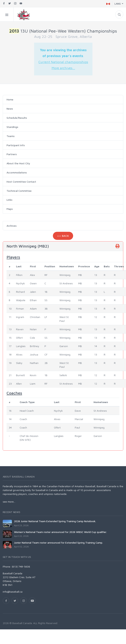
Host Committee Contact (21, 182)
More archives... (63, 68)
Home (10, 99)
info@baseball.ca (13, 592)
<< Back (63, 236)
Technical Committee (19, 191)
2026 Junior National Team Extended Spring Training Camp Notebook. (55, 521)
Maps (10, 209)
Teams (11, 136)
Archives (12, 226)
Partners (12, 154)
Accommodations (17, 172)
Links (9, 200)
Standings (12, 127)
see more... (9, 502)
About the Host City (18, 163)
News (10, 109)
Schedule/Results (17, 118)
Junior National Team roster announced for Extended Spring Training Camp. (58, 543)
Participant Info (16, 145)
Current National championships (63, 62)
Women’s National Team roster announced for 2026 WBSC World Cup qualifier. (60, 532)
